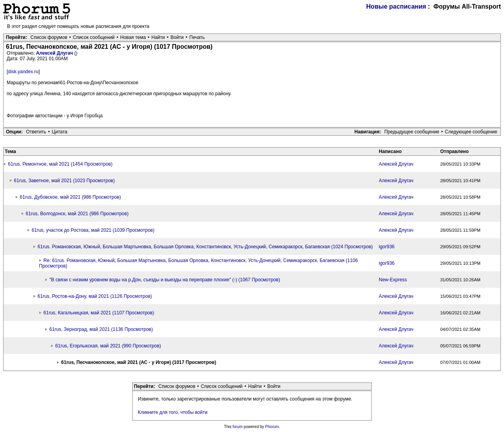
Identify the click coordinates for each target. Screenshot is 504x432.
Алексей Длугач (55, 53)
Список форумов (49, 37)
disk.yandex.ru (23, 72)
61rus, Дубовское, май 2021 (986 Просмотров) (70, 197)
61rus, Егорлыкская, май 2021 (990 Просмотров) (108, 346)
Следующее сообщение (471, 132)
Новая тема (133, 37)
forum (238, 427)
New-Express (393, 280)
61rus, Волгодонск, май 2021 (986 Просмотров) (77, 214)
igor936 (387, 247)
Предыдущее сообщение (412, 132)
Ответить (36, 132)
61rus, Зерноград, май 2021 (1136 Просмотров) (101, 329)
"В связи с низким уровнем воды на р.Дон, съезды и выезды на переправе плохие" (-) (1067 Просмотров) (165, 280)
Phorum (272, 427)
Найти (158, 37)
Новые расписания (396, 6)
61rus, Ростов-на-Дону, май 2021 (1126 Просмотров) (94, 296)
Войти (177, 37)
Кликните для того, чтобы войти (173, 412)
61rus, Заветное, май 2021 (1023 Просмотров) (64, 181)
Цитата (60, 132)
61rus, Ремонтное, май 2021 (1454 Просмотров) (60, 164)
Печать (197, 37)
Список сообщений (94, 37)
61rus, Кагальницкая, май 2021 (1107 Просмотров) (99, 313)
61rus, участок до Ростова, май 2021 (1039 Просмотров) (93, 230)
